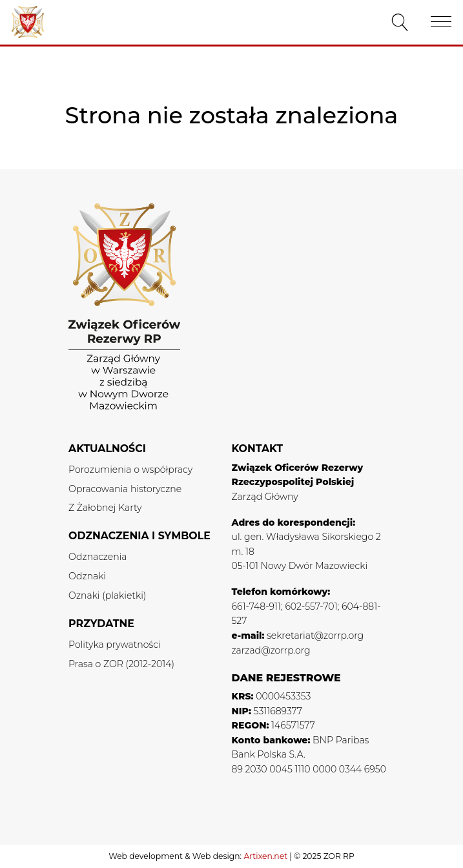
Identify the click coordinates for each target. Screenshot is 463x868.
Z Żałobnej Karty (105, 508)
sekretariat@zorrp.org (315, 635)
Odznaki (87, 576)
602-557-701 (311, 606)
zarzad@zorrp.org (271, 650)
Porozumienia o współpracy (130, 470)
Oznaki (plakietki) (107, 595)
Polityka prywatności (115, 645)
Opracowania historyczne (125, 489)
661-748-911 (256, 606)
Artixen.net (265, 856)
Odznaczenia (98, 557)
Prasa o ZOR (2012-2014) (121, 664)
